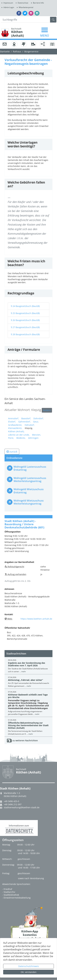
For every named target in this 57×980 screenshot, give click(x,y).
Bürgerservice (31, 51)
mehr (24, 672)
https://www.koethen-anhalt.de (36, 619)
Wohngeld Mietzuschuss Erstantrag (29, 491)
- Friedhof (7, 889)
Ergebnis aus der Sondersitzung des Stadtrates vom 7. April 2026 (27, 664)
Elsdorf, (12, 422)
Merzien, (37, 435)
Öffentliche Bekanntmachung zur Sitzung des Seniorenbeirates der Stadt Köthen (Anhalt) (28, 725)
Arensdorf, (14, 418)
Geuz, (36, 422)
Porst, (11, 438)
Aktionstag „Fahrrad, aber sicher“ (25, 680)
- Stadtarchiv (9, 892)
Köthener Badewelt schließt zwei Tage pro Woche (28, 696)
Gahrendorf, (24, 422)
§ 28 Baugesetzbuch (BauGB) (25, 334)
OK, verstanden (29, 972)
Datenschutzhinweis (29, 966)
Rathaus (17, 51)
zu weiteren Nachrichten (25, 740)
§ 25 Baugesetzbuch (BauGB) (25, 313)
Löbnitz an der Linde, (19, 435)
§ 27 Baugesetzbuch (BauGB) (25, 327)
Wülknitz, (21, 438)
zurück (12, 452)
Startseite (5, 51)
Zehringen (33, 438)
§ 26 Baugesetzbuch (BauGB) (25, 320)
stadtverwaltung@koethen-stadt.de (22, 807)
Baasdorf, (26, 418)
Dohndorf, (39, 418)
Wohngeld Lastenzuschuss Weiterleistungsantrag (30, 479)
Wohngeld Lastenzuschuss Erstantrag (30, 468)
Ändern (47, 410)
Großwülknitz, (15, 425)
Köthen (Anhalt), (16, 431)
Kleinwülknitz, (15, 428)
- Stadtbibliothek (11, 895)
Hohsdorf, (30, 425)
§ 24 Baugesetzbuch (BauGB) (25, 306)
